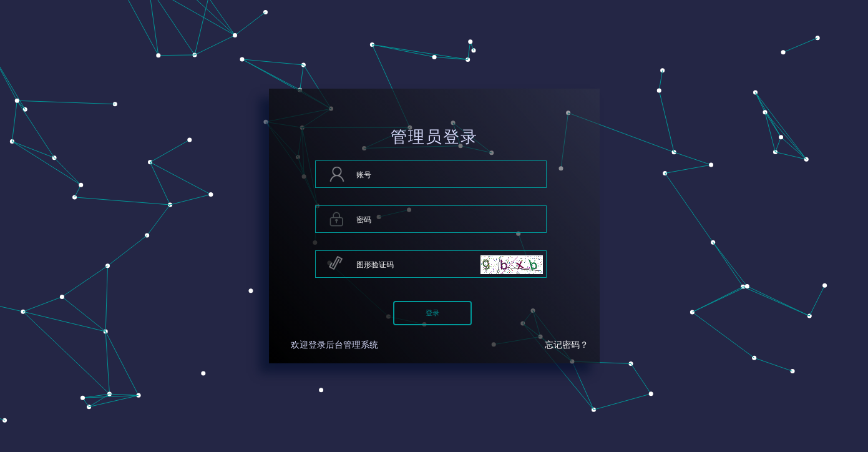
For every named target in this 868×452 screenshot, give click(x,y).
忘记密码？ (567, 345)
